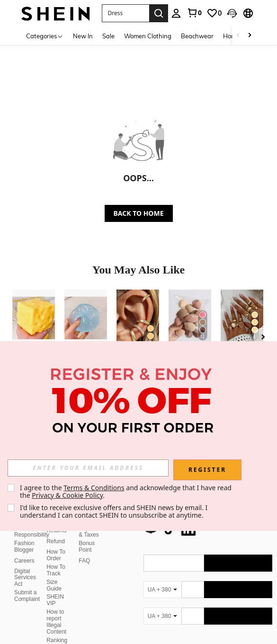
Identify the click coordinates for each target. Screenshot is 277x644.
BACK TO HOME (139, 213)
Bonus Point (87, 535)
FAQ (84, 549)
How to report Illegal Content (56, 610)
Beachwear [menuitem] (197, 36)
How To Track (56, 559)
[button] (125, 13)
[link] (194, 13)
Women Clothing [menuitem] (148, 36)
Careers (24, 549)
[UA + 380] (162, 578)
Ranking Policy (57, 632)
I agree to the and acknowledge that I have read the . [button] (127, 491)
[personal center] (176, 13)
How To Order (56, 544)
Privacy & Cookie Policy (67, 495)
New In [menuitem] (83, 36)
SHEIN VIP (55, 589)
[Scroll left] (238, 36)
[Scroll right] (250, 36)
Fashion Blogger (24, 535)
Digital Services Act (25, 566)
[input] (88, 468)
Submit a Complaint (27, 584)
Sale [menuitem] (108, 36)
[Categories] (45, 36)
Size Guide (54, 574)
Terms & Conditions (94, 488)
